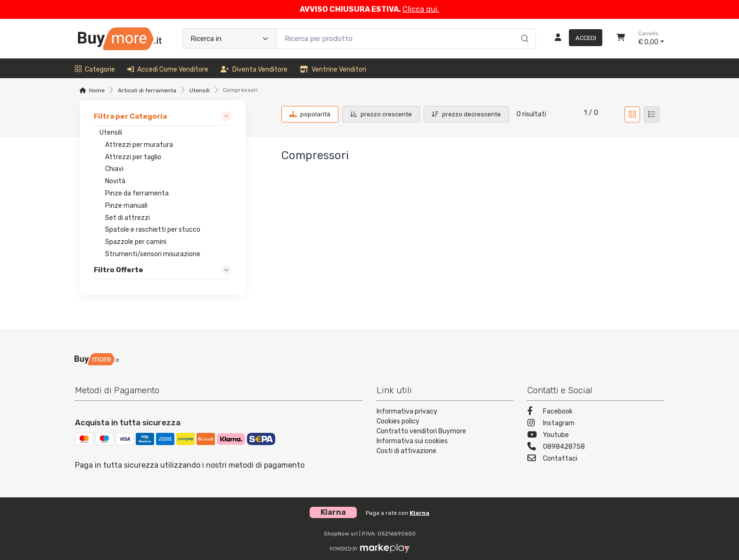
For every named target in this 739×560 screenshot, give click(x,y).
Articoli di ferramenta (147, 90)
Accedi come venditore (168, 69)
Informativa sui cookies (412, 441)
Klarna (419, 513)
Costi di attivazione (406, 451)
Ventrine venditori (333, 69)
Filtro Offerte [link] (119, 270)
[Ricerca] (523, 29)
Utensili (200, 90)
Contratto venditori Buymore (421, 431)
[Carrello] (621, 39)
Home (97, 90)
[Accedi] (575, 39)
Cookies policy (398, 421)
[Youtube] (596, 436)
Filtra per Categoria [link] (130, 116)
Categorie (95, 69)
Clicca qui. (421, 9)
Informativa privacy (407, 411)
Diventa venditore (254, 69)
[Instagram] (596, 424)
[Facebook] (596, 412)
